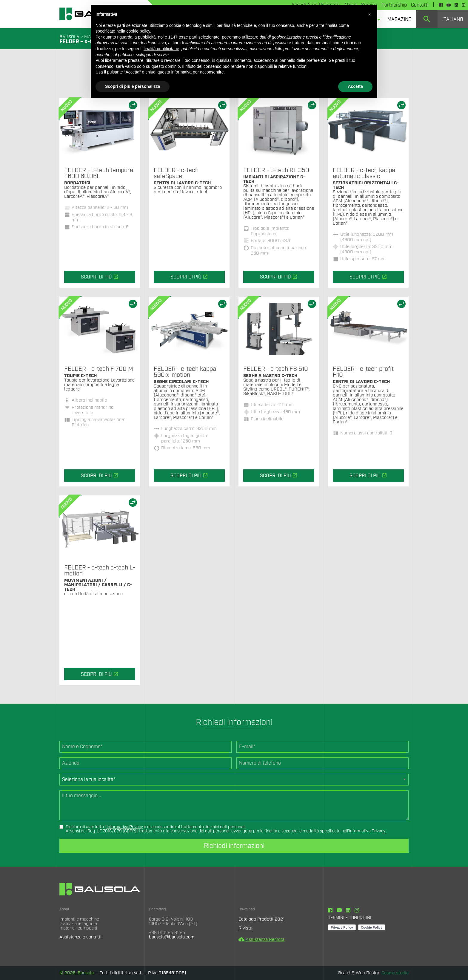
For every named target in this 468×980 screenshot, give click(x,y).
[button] (370, 14)
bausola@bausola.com (172, 937)
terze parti (188, 37)
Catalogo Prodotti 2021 (262, 919)
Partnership (394, 5)
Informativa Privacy (125, 827)
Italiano (453, 19)
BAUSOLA (69, 37)
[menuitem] (399, 19)
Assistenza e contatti (80, 937)
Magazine (399, 19)
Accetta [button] (355, 86)
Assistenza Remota (261, 940)
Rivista (245, 928)
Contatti (420, 5)
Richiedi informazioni (234, 846)
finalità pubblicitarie (161, 49)
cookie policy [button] (138, 31)
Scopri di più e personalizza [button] (133, 86)
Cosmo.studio (395, 973)
